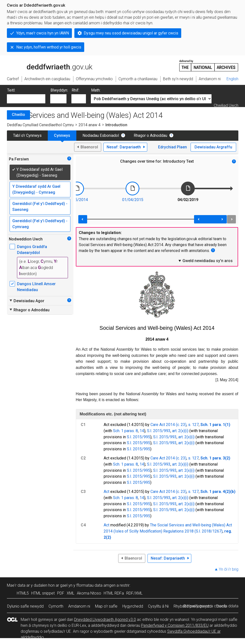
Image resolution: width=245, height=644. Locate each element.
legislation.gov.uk (46, 65)
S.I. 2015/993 (159, 431)
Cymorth (56, 606)
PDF (61, 593)
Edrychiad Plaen (172, 147)
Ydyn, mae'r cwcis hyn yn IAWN (43, 33)
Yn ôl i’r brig (229, 569)
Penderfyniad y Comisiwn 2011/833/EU (175, 625)
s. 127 (193, 425)
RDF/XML (134, 593)
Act (106, 492)
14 (142, 431)
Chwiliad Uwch (226, 105)
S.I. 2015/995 (139, 437)
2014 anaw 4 (90, 125)
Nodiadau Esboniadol (101, 135)
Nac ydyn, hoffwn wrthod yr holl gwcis (49, 47)
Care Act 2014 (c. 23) (168, 425)
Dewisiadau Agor (27, 301)
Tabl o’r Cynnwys (27, 135)
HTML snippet (43, 593)
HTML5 (23, 593)
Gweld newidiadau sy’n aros (205, 261)
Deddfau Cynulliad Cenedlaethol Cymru (40, 125)
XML (71, 593)
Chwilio (18, 115)
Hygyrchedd (133, 606)
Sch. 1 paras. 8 (125, 431)
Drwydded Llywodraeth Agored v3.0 (105, 620)
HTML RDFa (114, 593)
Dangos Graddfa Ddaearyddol (32, 250)
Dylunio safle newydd (25, 606)
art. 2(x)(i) (180, 431)
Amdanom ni (79, 606)
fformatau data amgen (96, 585)
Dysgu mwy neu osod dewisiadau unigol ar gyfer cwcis (131, 33)
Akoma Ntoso (89, 593)
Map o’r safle (106, 606)
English (232, 79)
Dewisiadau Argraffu (213, 147)
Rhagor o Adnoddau (150, 135)
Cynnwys (62, 135)
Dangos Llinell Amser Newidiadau (36, 287)
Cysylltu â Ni (158, 606)
